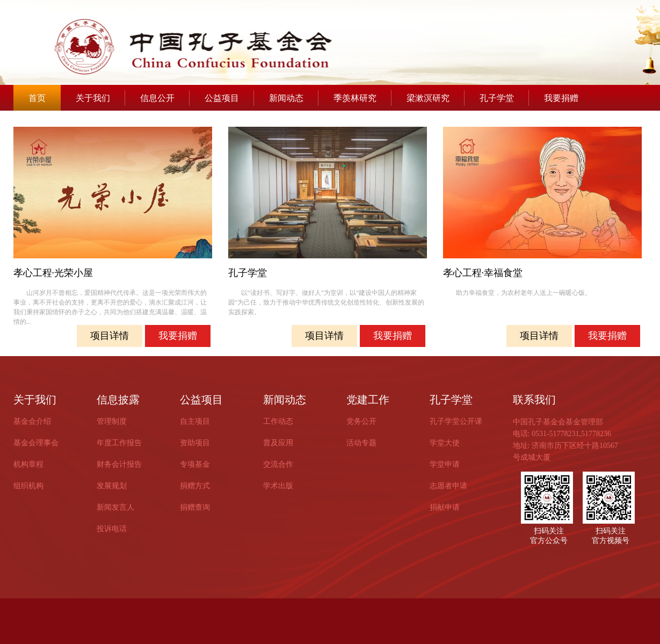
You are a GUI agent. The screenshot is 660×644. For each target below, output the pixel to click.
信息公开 (157, 98)
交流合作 (278, 464)
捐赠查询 (195, 507)
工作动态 (278, 421)
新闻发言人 (115, 507)
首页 (37, 98)
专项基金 (195, 464)
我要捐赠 (561, 98)
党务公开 (361, 421)
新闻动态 (286, 98)
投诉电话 (112, 529)
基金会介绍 (32, 421)
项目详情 (110, 336)
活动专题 (361, 443)
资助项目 (195, 443)
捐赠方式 (195, 486)
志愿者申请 (448, 486)
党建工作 (368, 400)
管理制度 (112, 421)
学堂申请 (445, 464)
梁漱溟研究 (428, 98)
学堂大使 (445, 443)
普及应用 (278, 443)
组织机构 (28, 486)
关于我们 (93, 98)
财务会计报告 (119, 464)
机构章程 (28, 464)
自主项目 (195, 421)
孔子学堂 (497, 98)
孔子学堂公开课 (456, 421)
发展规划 (112, 486)
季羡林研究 (355, 98)
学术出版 (278, 486)
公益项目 (222, 98)
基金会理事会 (36, 443)
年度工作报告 (119, 443)
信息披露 (118, 400)
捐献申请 (445, 507)
